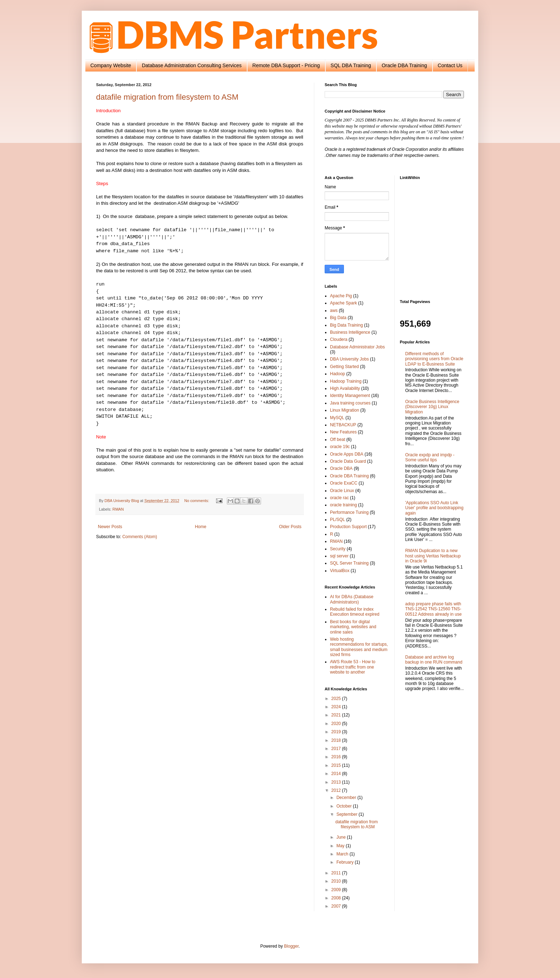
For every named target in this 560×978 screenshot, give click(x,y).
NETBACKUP (343, 425)
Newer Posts (110, 527)
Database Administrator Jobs (357, 347)
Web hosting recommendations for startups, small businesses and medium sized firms (359, 647)
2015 (337, 765)
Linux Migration (344, 410)
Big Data (338, 318)
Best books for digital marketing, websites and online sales (353, 627)
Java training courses (350, 403)
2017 (337, 749)
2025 (337, 699)
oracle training (343, 505)
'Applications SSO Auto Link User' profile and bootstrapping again (434, 508)
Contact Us (450, 65)
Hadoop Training (346, 381)
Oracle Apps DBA (347, 454)
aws (334, 311)
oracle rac (339, 498)
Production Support (348, 527)
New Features (343, 432)
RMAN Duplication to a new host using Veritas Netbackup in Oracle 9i (433, 556)
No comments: (197, 501)
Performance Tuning (349, 512)
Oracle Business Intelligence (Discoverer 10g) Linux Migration (432, 407)
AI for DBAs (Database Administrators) (352, 599)
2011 (337, 873)
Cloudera (339, 339)
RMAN (118, 509)
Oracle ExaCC (344, 483)
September (347, 814)
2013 (337, 782)
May (341, 846)
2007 (337, 906)
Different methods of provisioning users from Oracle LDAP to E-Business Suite (434, 359)
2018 (337, 740)
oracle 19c (340, 447)
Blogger (291, 946)
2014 (337, 774)
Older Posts (290, 527)
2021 (337, 715)
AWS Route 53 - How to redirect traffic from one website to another (353, 667)
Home (201, 527)
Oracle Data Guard (348, 461)
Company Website (111, 65)
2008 (337, 898)
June (342, 837)
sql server (339, 556)
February (346, 862)
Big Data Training (346, 325)
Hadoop (337, 374)
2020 (337, 724)
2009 (337, 890)
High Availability (345, 388)
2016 (337, 757)
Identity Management (350, 396)
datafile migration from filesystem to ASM (167, 97)
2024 (337, 707)
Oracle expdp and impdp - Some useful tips (430, 457)
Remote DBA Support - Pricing (286, 65)
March (343, 854)
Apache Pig (341, 296)
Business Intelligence (350, 332)
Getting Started (344, 367)
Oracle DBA (341, 468)
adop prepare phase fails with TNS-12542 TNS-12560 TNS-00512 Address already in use (434, 609)
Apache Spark (343, 303)
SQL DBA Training (351, 65)
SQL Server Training (349, 563)
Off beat (337, 440)
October (345, 806)
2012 (337, 790)
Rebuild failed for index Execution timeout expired (355, 612)
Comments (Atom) (139, 537)
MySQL (337, 418)
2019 (337, 732)
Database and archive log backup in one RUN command (434, 660)
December (347, 798)
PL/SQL (337, 520)
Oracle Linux (342, 491)
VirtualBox (340, 571)
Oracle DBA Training (404, 65)
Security (338, 549)
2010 (337, 881)
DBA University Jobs (349, 359)
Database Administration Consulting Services (192, 65)
